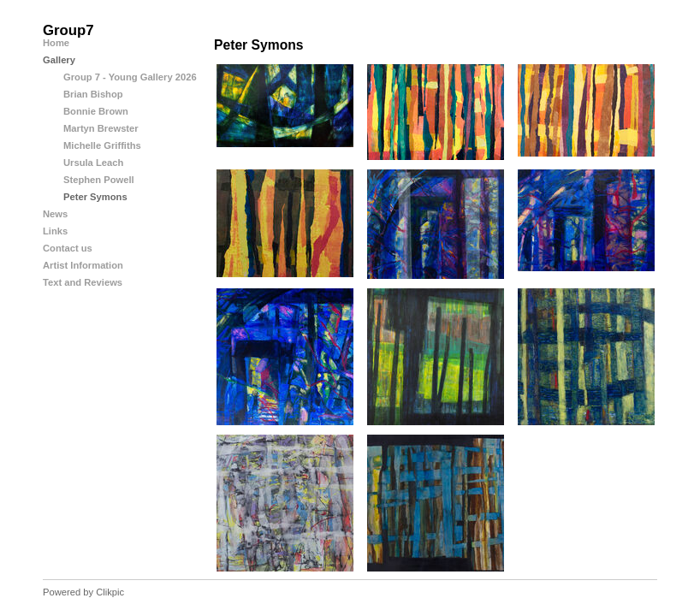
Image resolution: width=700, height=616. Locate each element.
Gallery (59, 60)
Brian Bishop (93, 94)
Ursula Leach (93, 163)
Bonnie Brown (96, 111)
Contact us (68, 248)
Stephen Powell (99, 180)
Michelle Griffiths (102, 145)
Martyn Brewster (101, 128)
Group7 (68, 30)
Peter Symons (95, 197)
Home (56, 43)
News (55, 214)
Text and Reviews (83, 282)
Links (55, 231)
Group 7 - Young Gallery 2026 (130, 77)
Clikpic (110, 592)
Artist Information (83, 265)
